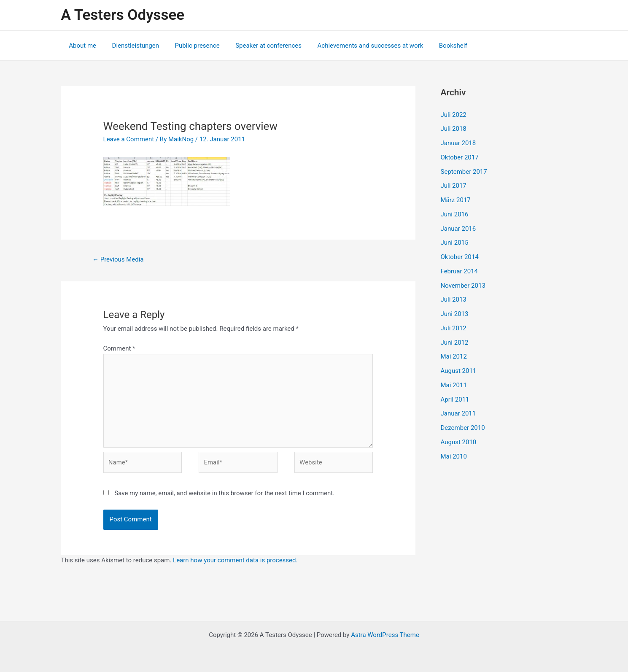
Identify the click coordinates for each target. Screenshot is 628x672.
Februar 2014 (460, 271)
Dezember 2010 (463, 428)
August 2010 (459, 442)
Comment (119, 348)
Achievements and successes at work (356, 46)
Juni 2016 (455, 214)
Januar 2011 (458, 413)
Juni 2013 (455, 314)
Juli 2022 (454, 115)
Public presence (189, 46)
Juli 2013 (454, 300)
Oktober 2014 (460, 257)
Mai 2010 (454, 456)
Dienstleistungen (131, 46)
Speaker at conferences (257, 46)
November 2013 (463, 286)
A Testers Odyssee (123, 15)
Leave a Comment (129, 139)
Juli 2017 (454, 186)
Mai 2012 (454, 356)
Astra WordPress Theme (385, 635)
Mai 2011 (454, 385)
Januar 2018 (458, 143)
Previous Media (118, 259)
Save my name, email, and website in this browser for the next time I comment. (224, 493)
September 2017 (464, 172)
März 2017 (456, 200)
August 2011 (459, 371)
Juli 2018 (454, 129)
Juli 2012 (454, 328)
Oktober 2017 (460, 157)
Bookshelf (436, 46)
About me (81, 46)
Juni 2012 (455, 343)
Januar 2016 (458, 229)
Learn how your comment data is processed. (235, 560)
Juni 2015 (455, 243)
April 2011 (455, 399)
